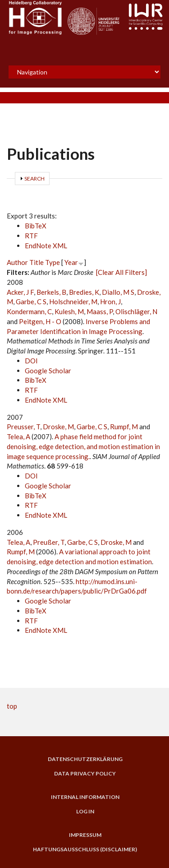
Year (71, 262)
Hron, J (110, 302)
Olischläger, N (136, 311)
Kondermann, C (29, 311)
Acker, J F (20, 292)
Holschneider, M (73, 302)
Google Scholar (48, 371)
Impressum (85, 835)
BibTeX (36, 226)
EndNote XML (46, 246)
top (12, 706)
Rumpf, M (124, 427)
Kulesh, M (69, 311)
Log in (85, 812)
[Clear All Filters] (121, 272)
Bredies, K (84, 292)
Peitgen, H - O (40, 321)
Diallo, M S (118, 292)
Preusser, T (23, 427)
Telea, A (18, 436)
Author (17, 262)
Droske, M (58, 427)
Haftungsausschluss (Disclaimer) (85, 849)
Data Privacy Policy (85, 774)
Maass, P (100, 311)
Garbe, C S (31, 302)
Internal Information (85, 797)
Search (34, 179)
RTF (31, 236)
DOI (31, 361)
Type (53, 262)
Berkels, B (51, 292)
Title (37, 262)
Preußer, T (49, 542)
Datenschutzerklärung (85, 759)
